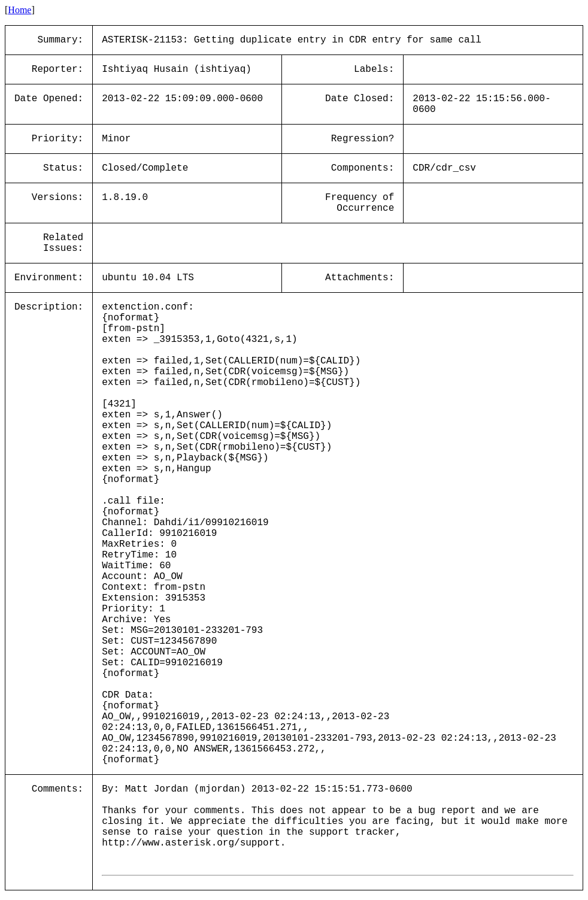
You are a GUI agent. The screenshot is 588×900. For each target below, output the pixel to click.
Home (19, 10)
